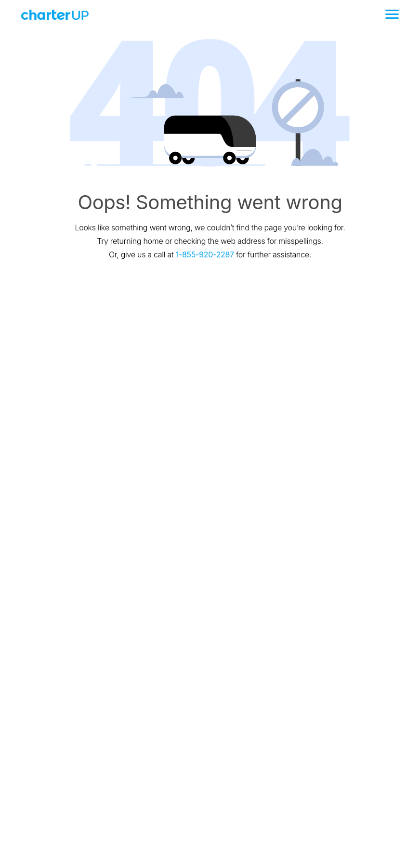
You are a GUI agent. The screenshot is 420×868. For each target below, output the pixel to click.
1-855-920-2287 (205, 254)
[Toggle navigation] (392, 15)
